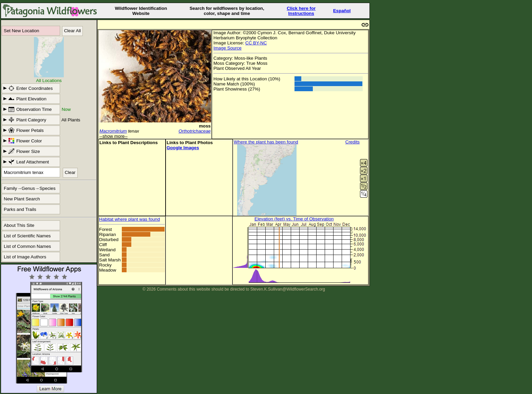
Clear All (73, 31)
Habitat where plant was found (129, 219)
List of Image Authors (25, 257)
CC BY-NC (256, 43)
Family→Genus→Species (30, 188)
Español (342, 11)
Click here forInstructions (301, 11)
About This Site (19, 225)
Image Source (227, 48)
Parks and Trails (20, 209)
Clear (70, 172)
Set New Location (21, 31)
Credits (353, 142)
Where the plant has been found (266, 142)
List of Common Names (27, 246)
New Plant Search (22, 199)
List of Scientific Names (27, 236)
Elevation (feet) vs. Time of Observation (294, 219)
